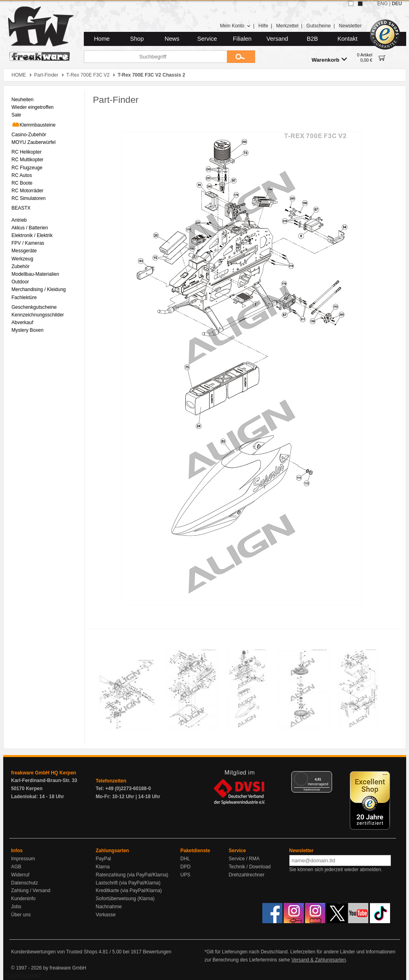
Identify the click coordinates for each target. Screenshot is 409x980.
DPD (186, 867)
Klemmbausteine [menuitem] (34, 125)
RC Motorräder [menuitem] (28, 191)
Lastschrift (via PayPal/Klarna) (128, 883)
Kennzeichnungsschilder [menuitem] (38, 315)
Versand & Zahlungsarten (319, 960)
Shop (137, 39)
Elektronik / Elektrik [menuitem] (32, 235)
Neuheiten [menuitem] (23, 100)
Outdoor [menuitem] (20, 282)
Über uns (21, 915)
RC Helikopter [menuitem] (27, 152)
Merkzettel (287, 26)
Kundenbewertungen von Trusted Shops (54, 952)
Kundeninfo (24, 899)
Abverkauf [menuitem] (23, 323)
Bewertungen (157, 952)
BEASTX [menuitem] (21, 208)
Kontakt (347, 39)
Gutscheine (319, 26)
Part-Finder (46, 75)
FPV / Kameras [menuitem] (28, 243)
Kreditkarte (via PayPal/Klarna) (129, 891)
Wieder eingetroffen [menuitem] (33, 107)
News (172, 39)
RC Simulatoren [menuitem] (29, 198)
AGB (16, 867)
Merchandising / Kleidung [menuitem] (39, 289)
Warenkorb (329, 59)
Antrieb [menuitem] (19, 220)
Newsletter (350, 26)
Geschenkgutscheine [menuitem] (34, 307)
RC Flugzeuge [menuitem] (27, 168)
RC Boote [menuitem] (22, 183)
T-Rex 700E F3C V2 (88, 75)
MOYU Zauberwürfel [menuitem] (34, 142)
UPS (186, 875)
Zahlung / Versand (31, 891)
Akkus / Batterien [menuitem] (30, 228)
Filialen (242, 39)
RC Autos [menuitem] (22, 175)
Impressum (23, 859)
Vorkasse (106, 915)
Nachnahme (109, 907)
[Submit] (241, 57)
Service (207, 39)
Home (102, 39)
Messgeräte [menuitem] (24, 251)
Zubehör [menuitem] (21, 266)
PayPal (104, 859)
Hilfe (263, 26)
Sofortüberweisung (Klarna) (125, 899)
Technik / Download (250, 867)
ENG (382, 4)
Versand (277, 39)
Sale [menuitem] (17, 115)
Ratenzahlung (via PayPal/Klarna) (132, 875)
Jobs (16, 907)
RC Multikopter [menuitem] (28, 160)
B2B (312, 39)
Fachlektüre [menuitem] (24, 298)
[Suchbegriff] (155, 57)
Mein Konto (235, 26)
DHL (185, 859)
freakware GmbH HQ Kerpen (44, 773)
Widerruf (20, 875)
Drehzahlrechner (247, 875)
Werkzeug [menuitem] (23, 259)
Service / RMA (244, 859)
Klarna (103, 867)
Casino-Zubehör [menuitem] (29, 135)
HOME (19, 75)
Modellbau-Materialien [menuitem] (35, 274)
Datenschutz (25, 883)
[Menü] (327, 776)
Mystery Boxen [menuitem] (28, 330)
